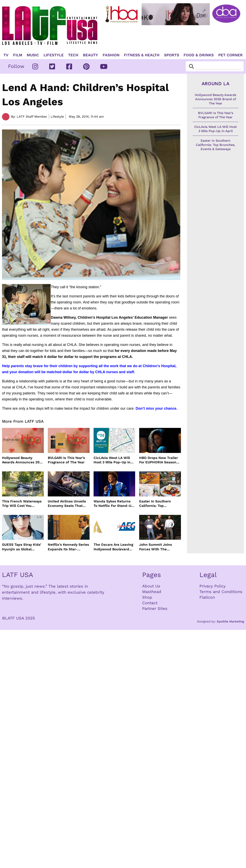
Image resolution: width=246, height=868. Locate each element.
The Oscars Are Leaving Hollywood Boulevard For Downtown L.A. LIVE (114, 547)
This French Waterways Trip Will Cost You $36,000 (22, 504)
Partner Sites (155, 608)
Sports (172, 55)
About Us (151, 586)
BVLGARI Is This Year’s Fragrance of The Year (66, 460)
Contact (150, 603)
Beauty (90, 55)
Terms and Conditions (221, 592)
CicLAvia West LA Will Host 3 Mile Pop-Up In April (112, 460)
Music (33, 55)
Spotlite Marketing (230, 621)
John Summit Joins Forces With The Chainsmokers (156, 547)
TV (6, 55)
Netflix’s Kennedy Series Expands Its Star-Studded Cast (68, 547)
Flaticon (207, 597)
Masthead (152, 592)
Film (18, 55)
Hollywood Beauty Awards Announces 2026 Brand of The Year (23, 460)
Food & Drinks (199, 55)
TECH (73, 55)
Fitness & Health (142, 55)
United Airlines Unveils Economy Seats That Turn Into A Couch (67, 504)
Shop (147, 597)
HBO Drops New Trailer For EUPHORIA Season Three (159, 460)
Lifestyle (54, 55)
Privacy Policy (212, 586)
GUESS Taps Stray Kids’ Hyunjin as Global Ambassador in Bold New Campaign (22, 547)
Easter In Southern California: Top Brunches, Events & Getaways (156, 504)
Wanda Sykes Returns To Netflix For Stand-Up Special (114, 504)
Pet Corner (230, 55)
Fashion (111, 55)
